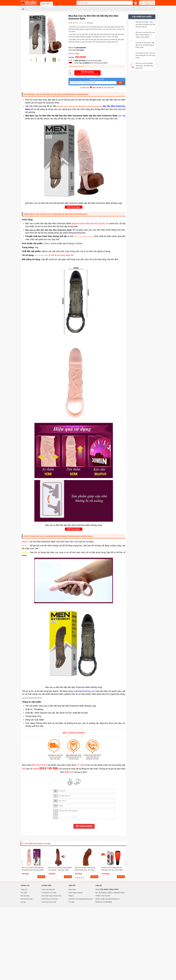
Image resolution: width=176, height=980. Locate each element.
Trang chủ (24, 889)
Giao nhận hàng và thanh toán (51, 896)
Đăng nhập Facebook (76, 893)
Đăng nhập (72, 889)
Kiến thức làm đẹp (27, 899)
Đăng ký (71, 896)
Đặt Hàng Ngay (87, 73)
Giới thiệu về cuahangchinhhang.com (81, 899)
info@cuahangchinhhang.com (110, 899)
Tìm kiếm (72, 902)
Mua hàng (41, 877)
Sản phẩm (24, 893)
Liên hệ (23, 902)
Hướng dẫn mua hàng (49, 893)
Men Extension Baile (41, 255)
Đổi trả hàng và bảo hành (50, 899)
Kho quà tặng (25, 896)
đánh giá (90, 23)
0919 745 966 (149, 3)
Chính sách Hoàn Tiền (49, 902)
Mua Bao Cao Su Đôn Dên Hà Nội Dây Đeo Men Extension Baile (80, 106)
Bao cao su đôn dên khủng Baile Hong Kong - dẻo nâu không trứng (85, 870)
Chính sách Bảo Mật (48, 889)
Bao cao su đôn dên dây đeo (83, 236)
